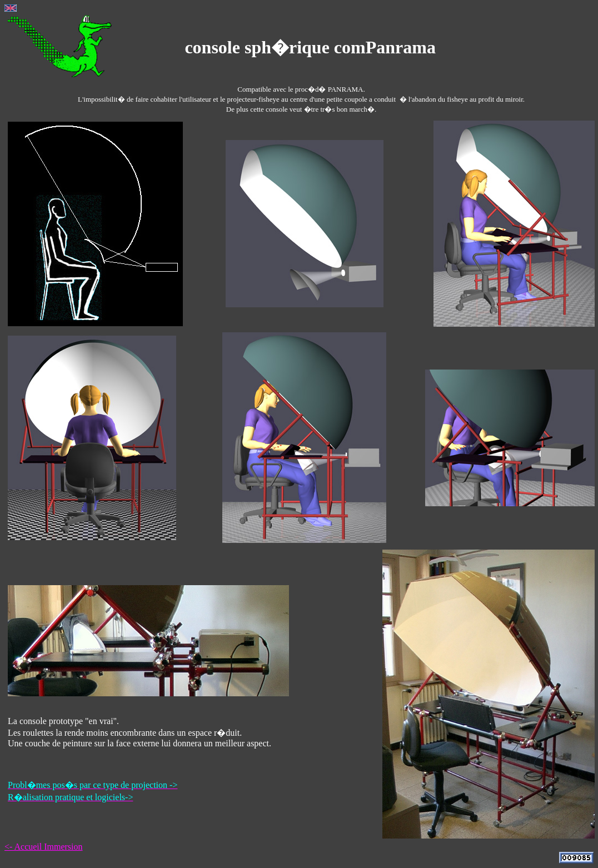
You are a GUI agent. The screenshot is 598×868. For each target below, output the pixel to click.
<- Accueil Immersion (44, 847)
